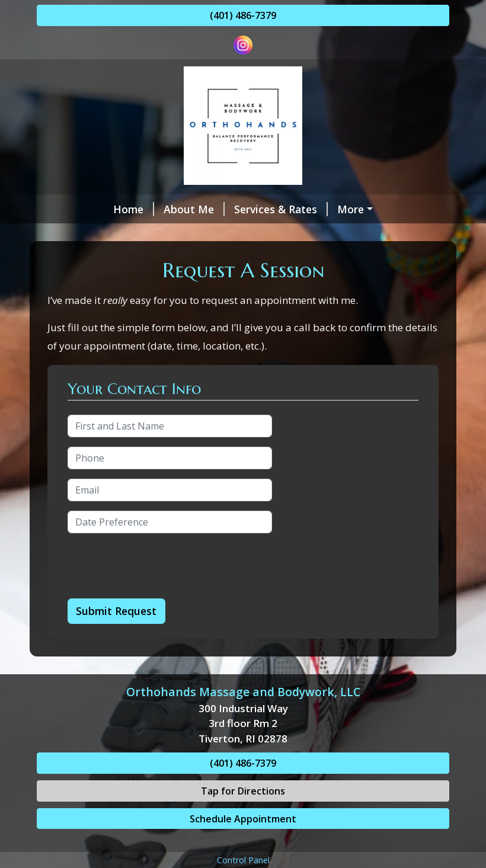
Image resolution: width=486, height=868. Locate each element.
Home (67, 209)
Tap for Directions (243, 816)
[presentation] (158, 591)
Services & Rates (214, 209)
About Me (127, 209)
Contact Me (201, 234)
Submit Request (116, 636)
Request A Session (363, 234)
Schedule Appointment (243, 844)
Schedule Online (316, 209)
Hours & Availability (102, 234)
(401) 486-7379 (243, 15)
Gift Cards (276, 234)
